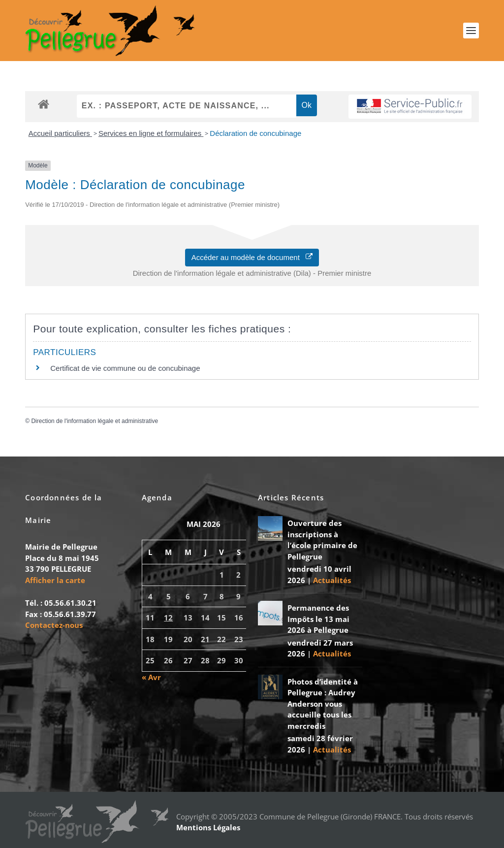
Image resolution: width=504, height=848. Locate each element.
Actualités (332, 580)
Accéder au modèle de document (252, 257)
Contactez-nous (54, 625)
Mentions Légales (208, 827)
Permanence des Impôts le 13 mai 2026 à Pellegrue (318, 619)
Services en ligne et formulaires (151, 133)
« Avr (151, 677)
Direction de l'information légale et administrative (94, 421)
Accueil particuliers (60, 133)
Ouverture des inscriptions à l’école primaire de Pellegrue (322, 540)
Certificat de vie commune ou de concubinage (125, 368)
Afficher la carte (55, 580)
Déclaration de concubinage (255, 133)
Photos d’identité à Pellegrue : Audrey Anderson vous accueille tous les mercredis (323, 704)
